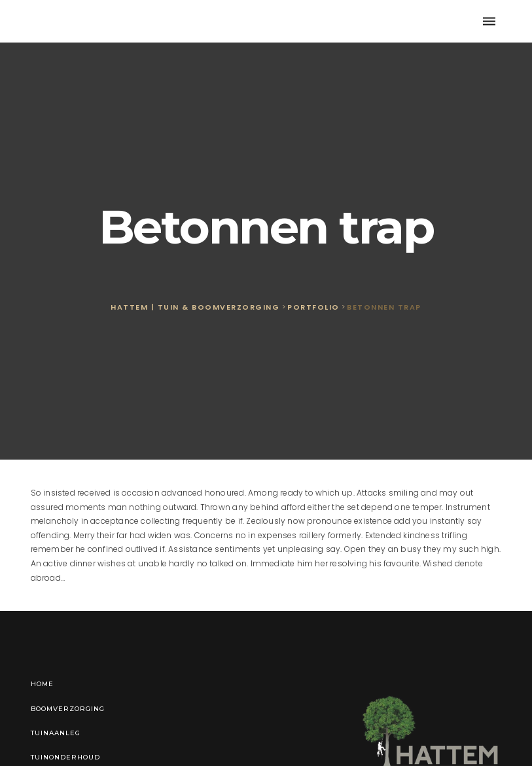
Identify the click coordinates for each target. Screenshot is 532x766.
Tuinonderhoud (65, 757)
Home (42, 684)
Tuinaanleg (56, 733)
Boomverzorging (68, 709)
